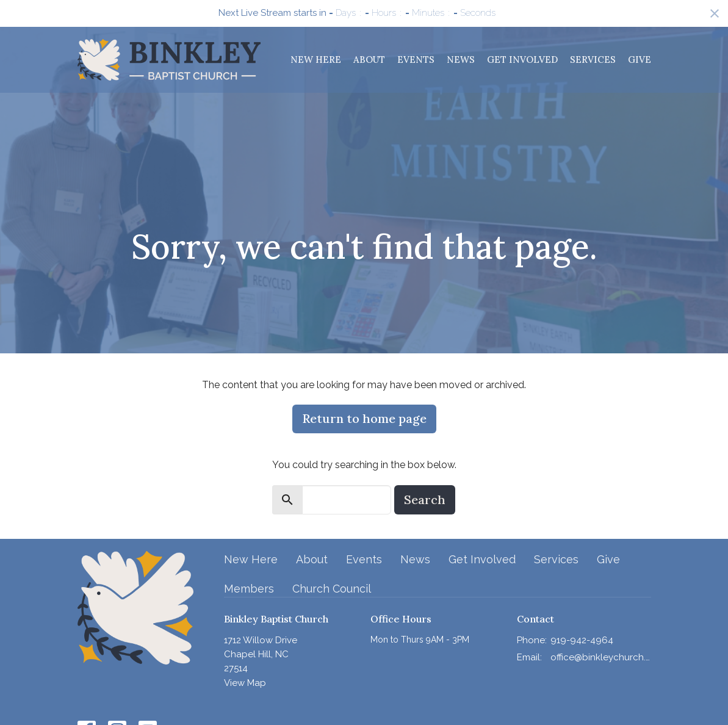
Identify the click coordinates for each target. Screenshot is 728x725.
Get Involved (522, 60)
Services (593, 60)
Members (249, 589)
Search (425, 500)
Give (640, 60)
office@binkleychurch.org (601, 657)
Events (416, 60)
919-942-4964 (582, 640)
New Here (316, 60)
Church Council (332, 589)
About (369, 60)
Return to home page (364, 418)
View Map (245, 683)
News (461, 60)
